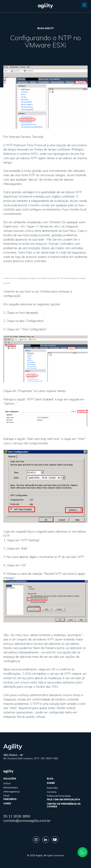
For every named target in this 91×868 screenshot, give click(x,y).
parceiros (10, 799)
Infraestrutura (11, 787)
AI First (7, 783)
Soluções (10, 779)
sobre (51, 783)
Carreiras (52, 792)
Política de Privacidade (59, 796)
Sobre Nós (52, 788)
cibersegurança (12, 792)
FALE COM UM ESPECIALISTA (63, 799)
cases (7, 803)
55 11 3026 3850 (17, 816)
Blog (50, 779)
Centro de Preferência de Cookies (64, 805)
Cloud (6, 796)
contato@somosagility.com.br (27, 821)
